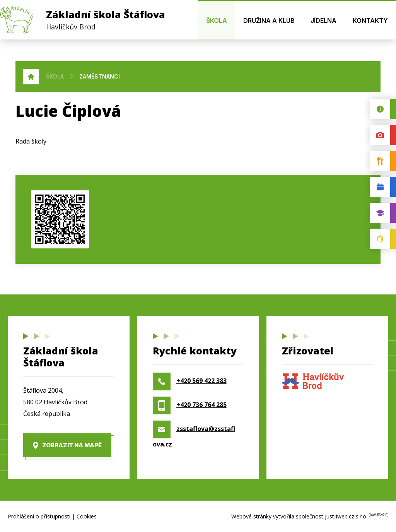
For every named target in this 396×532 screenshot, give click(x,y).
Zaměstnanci (100, 76)
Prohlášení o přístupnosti (39, 516)
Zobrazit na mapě (72, 445)
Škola (55, 76)
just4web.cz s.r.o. (346, 516)
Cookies (87, 516)
